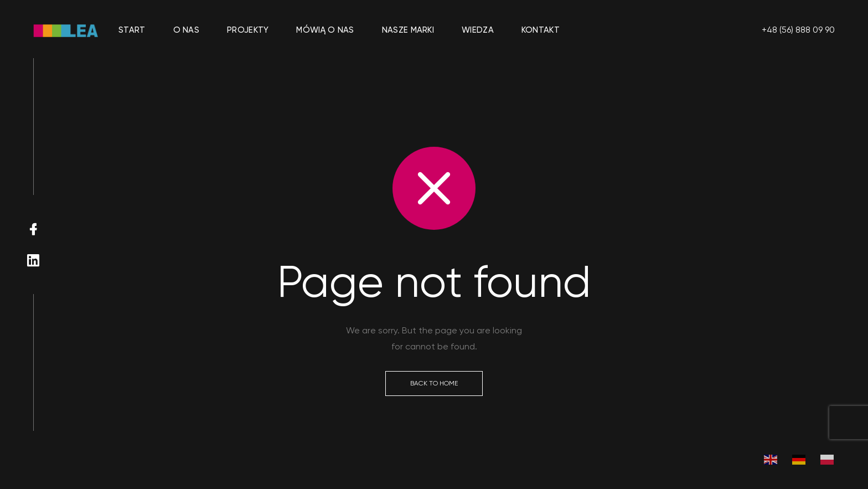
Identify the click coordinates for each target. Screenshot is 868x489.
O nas (187, 30)
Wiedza (478, 30)
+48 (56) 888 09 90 (798, 30)
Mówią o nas (325, 30)
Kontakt (541, 30)
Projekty (248, 30)
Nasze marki (408, 30)
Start (132, 30)
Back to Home (434, 383)
